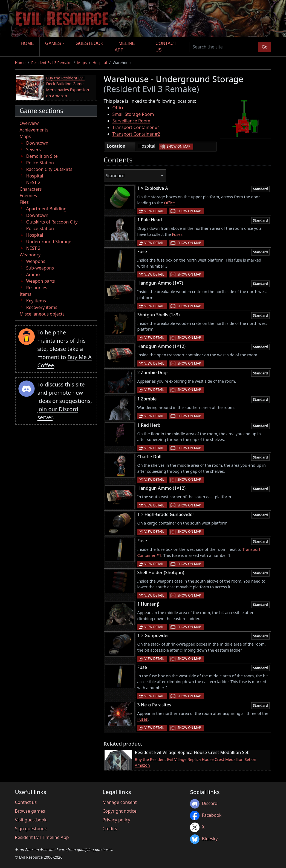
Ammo (33, 274)
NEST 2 (33, 182)
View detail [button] (154, 211)
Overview (29, 123)
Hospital (100, 63)
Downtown (37, 143)
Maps (82, 63)
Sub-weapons (40, 268)
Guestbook (89, 43)
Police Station (40, 163)
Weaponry (30, 255)
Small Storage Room (133, 114)
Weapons (36, 261)
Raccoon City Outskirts (49, 169)
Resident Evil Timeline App (42, 837)
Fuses (177, 234)
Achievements (34, 130)
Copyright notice (119, 811)
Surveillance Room (132, 121)
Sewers (34, 150)
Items (26, 294)
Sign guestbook (31, 829)
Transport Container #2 (136, 134)
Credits (110, 829)
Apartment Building (46, 209)
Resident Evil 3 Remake (51, 63)
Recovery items (42, 307)
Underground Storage (49, 242)
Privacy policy (116, 820)
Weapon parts (41, 281)
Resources (37, 288)
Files (24, 202)
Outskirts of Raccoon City (52, 222)
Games (53, 43)
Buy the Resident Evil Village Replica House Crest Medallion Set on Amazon (196, 762)
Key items (36, 301)
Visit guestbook (31, 820)
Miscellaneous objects (42, 314)
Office (119, 108)
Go (265, 47)
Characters (31, 189)
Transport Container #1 (136, 127)
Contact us (166, 47)
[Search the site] (224, 47)
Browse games (30, 811)
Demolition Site (42, 156)
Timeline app (125, 47)
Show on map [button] (178, 146)
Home (27, 43)
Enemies (28, 196)
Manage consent (119, 802)
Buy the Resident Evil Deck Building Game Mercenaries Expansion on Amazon (68, 87)
